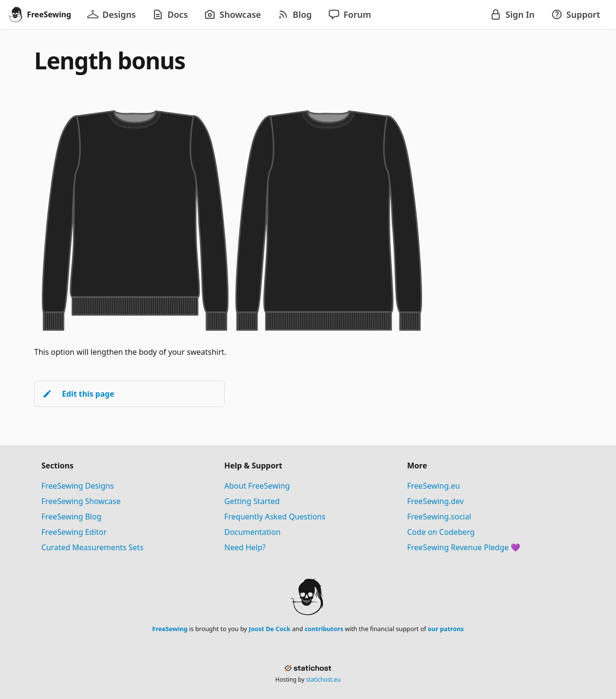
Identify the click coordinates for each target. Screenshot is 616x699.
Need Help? (245, 547)
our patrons (446, 629)
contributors (324, 629)
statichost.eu (323, 680)
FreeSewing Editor (74, 532)
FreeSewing (170, 629)
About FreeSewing (257, 486)
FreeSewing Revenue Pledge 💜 (464, 547)
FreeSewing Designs (78, 486)
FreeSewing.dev (436, 501)
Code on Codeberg (441, 532)
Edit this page (78, 394)
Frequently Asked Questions (275, 517)
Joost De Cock (270, 629)
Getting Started (252, 501)
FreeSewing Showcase (81, 501)
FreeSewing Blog (71, 517)
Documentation (252, 532)
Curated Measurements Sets (92, 547)
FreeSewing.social (439, 517)
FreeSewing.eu (434, 486)
